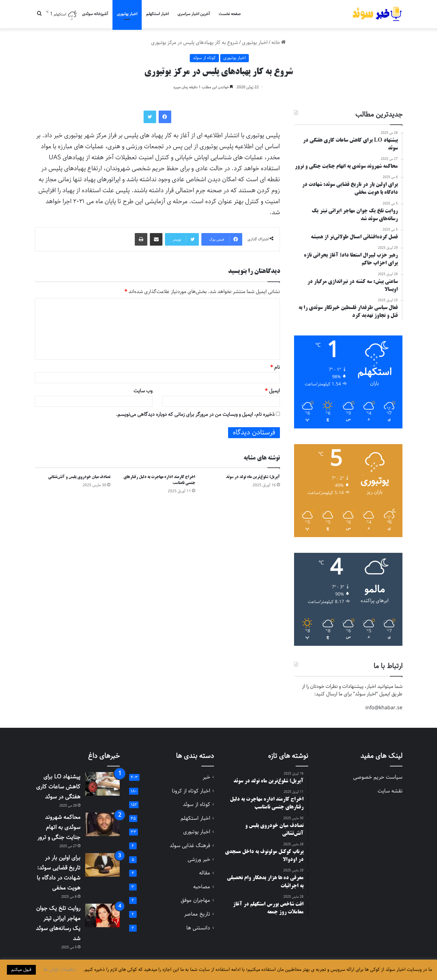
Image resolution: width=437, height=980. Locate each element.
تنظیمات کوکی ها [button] (60, 970)
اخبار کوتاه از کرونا (191, 791)
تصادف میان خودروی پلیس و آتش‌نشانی (79, 477)
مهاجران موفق (195, 900)
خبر (206, 777)
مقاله (205, 873)
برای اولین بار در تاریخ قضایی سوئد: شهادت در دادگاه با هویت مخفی (59, 873)
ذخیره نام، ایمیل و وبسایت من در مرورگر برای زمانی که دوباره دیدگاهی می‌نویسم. (195, 414)
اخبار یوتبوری (127, 14)
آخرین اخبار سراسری (194, 14)
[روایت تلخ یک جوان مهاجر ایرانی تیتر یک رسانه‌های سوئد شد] (102, 915)
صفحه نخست (230, 14)
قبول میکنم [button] (21, 970)
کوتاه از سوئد (204, 58)
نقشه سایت (390, 791)
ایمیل (272, 391)
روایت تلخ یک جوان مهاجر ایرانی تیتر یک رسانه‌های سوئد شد (58, 923)
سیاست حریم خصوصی (378, 777)
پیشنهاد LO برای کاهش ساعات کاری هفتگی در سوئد (58, 787)
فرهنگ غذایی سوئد (190, 846)
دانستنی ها (198, 928)
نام (275, 367)
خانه (279, 43)
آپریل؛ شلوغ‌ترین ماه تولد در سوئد (253, 477)
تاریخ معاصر (197, 914)
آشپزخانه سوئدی (95, 14)
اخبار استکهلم (157, 14)
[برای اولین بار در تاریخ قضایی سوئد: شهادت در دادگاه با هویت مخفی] (102, 865)
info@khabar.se (384, 708)
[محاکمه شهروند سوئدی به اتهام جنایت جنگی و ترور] (102, 824)
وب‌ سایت (143, 391)
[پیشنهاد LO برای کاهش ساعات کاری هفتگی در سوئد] (102, 784)
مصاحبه (202, 887)
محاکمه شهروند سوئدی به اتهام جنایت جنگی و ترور (59, 827)
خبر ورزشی (199, 860)
